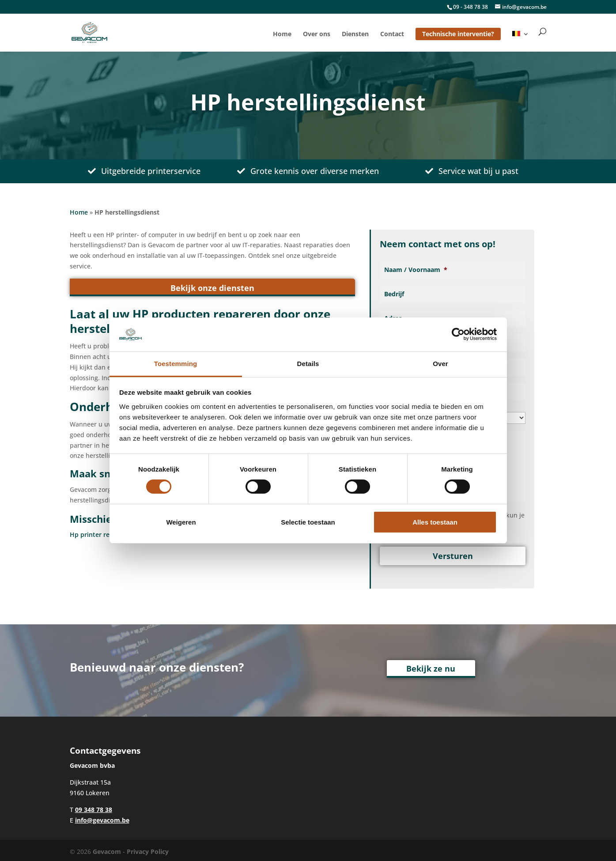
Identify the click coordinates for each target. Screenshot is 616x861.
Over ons (317, 34)
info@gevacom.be (102, 818)
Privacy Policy (148, 849)
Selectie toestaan (308, 522)
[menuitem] (521, 41)
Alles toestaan (435, 522)
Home (282, 34)
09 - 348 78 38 (471, 7)
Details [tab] (308, 364)
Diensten (355, 34)
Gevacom (107, 849)
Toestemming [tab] (176, 364)
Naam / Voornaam (416, 270)
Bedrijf (394, 294)
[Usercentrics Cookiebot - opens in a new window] (458, 334)
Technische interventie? (458, 34)
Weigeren (181, 522)
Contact (392, 34)
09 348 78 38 (94, 807)
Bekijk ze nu (431, 666)
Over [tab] (440, 364)
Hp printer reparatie (100, 534)
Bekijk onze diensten (212, 288)
